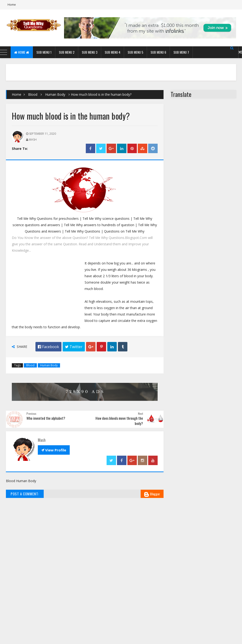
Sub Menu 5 (135, 52)
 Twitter (74, 347)
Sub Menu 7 (181, 52)
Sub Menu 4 (112, 52)
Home (12, 5)
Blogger (152, 494)
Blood (33, 94)
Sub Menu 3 (90, 52)
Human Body (55, 94)
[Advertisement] (48, 290)
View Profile (54, 450)
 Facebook (48, 347)
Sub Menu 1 (44, 52)
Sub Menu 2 (67, 52)
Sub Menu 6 (158, 52)
